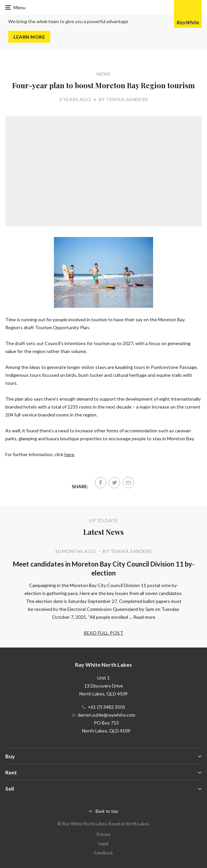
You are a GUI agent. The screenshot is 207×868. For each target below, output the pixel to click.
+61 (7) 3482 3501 (106, 707)
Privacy (104, 834)
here (69, 454)
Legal (103, 844)
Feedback (104, 853)
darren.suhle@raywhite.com (106, 715)
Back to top (107, 811)
